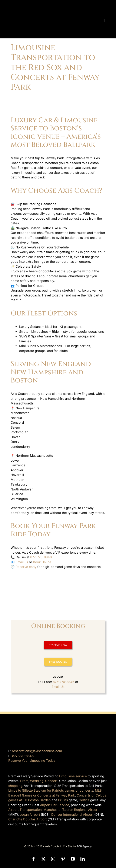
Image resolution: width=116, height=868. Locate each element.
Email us (22, 562)
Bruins (63, 800)
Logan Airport (30, 815)
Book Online (42, 562)
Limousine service (73, 776)
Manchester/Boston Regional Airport (71, 810)
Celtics (84, 800)
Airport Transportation (25, 810)
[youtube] (73, 859)
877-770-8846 (41, 557)
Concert (51, 781)
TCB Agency (84, 846)
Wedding (37, 781)
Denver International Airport (72, 815)
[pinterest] (63, 859)
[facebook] (34, 859)
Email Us (58, 687)
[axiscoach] (47, 6)
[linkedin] (83, 859)
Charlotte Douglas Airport (28, 819)
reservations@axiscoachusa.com (37, 751)
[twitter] (43, 859)
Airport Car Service (55, 805)
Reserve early (26, 567)
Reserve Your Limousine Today (32, 761)
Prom (24, 781)
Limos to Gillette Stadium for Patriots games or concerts (51, 790)
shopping (15, 786)
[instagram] (53, 859)
